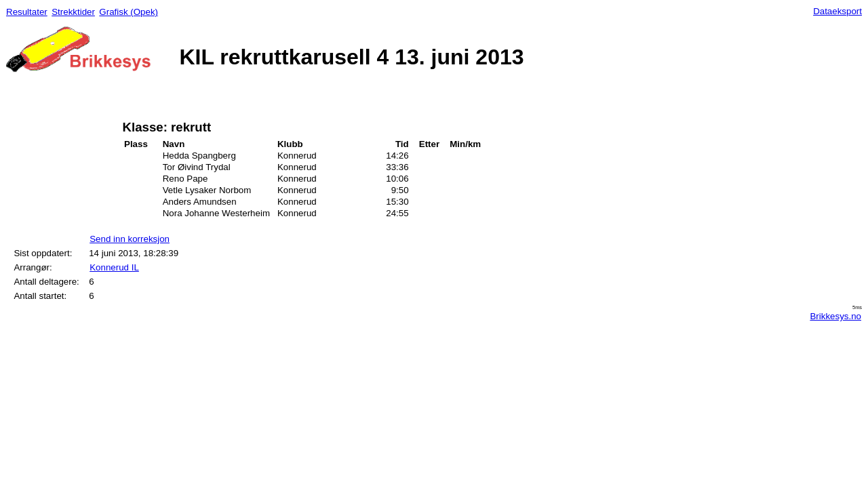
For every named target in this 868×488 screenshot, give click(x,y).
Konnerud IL (114, 267)
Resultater (27, 12)
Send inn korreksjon (130, 239)
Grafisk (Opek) (129, 12)
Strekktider (73, 12)
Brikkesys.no (835, 316)
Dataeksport (837, 11)
